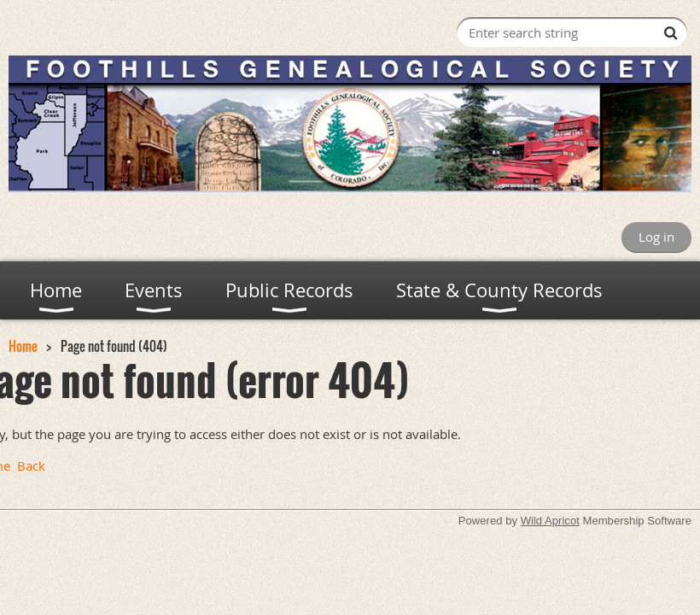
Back (31, 466)
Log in (656, 237)
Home (23, 346)
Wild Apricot (550, 521)
